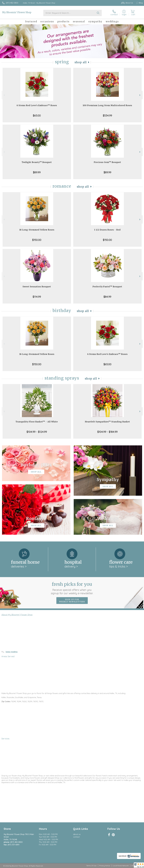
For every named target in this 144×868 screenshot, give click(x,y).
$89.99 (37, 172)
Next (140, 95)
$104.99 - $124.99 (37, 432)
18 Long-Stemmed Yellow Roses (37, 230)
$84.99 (107, 297)
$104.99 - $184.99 (107, 432)
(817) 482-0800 (12, 3)
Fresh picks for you (72, 588)
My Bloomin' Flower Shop (17, 12)
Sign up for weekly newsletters (72, 601)
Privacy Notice (105, 866)
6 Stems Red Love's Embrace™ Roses (37, 105)
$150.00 (37, 240)
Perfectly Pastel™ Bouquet (107, 287)
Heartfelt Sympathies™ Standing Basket (107, 422)
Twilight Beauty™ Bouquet (37, 162)
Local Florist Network (121, 866)
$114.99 (37, 297)
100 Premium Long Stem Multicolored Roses (107, 105)
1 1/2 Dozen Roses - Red (107, 230)
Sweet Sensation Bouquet (37, 287)
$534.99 (107, 115)
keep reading (12, 652)
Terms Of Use (91, 866)
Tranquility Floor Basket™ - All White (37, 422)
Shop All (81, 62)
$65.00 (37, 115)
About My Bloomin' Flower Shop (17, 615)
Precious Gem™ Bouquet (107, 162)
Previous (4, 95)
